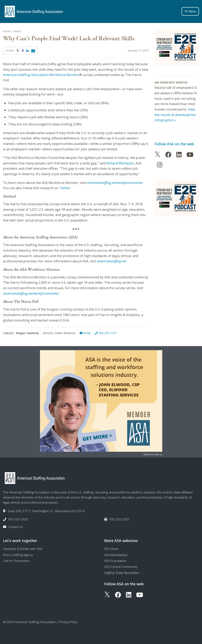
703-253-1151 (106, 333)
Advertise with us (153, 454)
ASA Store (111, 549)
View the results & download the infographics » (175, 115)
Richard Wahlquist (120, 163)
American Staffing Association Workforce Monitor (41, 75)
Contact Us (15, 527)
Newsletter (122, 573)
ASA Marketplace (116, 555)
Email (85, 333)
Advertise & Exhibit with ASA (23, 549)
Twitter (65, 188)
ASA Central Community (121, 567)
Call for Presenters (16, 561)
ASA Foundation (115, 561)
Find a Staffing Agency (18, 555)
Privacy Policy (68, 622)
